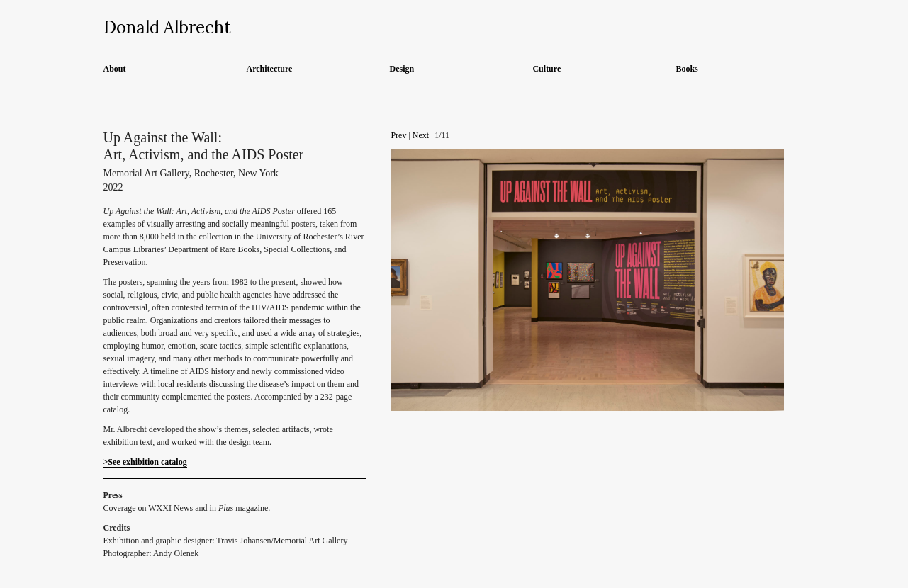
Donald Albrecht (167, 27)
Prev (398, 135)
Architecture (269, 69)
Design (402, 69)
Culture (547, 69)
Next (421, 135)
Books (686, 69)
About (115, 69)
